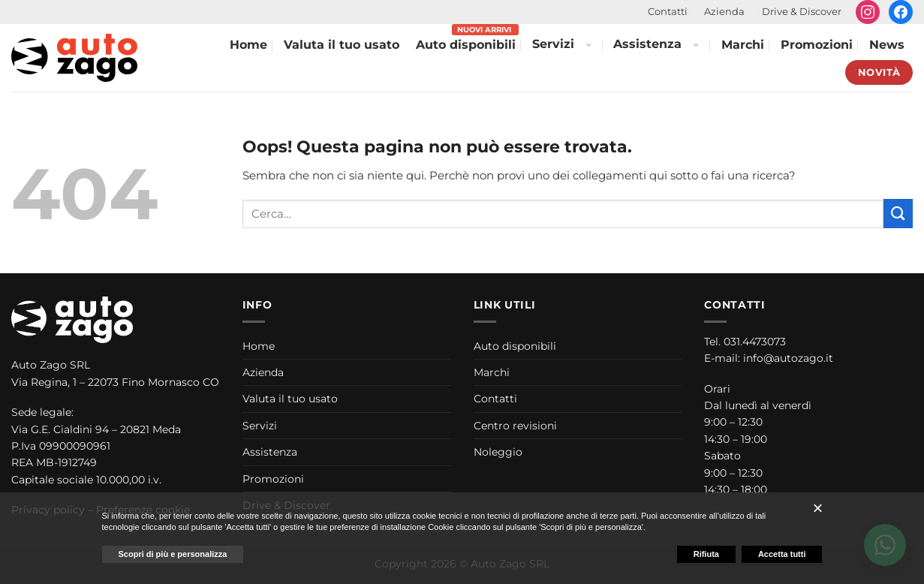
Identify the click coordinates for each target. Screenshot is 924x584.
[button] (817, 508)
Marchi (743, 45)
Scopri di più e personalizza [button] (173, 554)
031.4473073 (755, 342)
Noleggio (498, 452)
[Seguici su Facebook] (901, 12)
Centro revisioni (515, 426)
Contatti (668, 12)
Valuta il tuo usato (342, 45)
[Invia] (898, 214)
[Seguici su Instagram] (868, 12)
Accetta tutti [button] (782, 554)
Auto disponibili (466, 45)
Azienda (724, 12)
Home (248, 45)
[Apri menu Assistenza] (695, 46)
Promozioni (817, 45)
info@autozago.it (788, 358)
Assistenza (647, 44)
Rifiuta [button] (706, 554)
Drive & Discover (802, 12)
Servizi (553, 44)
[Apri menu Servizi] (588, 46)
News (887, 45)
